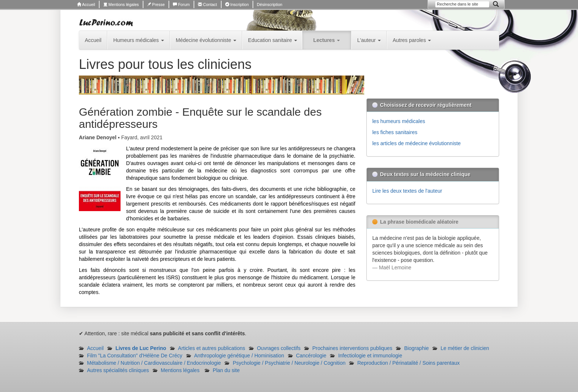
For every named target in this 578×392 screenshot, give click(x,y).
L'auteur (369, 40)
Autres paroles (412, 40)
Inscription (237, 4)
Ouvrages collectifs (279, 348)
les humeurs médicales (399, 121)
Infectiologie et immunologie (370, 356)
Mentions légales (121, 4)
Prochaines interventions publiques (352, 348)
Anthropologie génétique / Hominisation (239, 356)
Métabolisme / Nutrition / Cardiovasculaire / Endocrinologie (154, 363)
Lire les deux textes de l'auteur (407, 191)
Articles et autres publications (212, 348)
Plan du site (226, 370)
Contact (208, 4)
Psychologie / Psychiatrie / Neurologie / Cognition (289, 363)
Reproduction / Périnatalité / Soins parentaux (408, 363)
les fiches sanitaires (395, 132)
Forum (181, 4)
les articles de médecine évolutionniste (417, 143)
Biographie (416, 348)
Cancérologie (311, 356)
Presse (156, 4)
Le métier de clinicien (465, 348)
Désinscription (270, 4)
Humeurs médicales (139, 40)
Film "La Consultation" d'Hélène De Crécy (135, 356)
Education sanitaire (273, 40)
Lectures (327, 40)
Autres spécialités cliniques (118, 370)
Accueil (86, 4)
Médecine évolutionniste (206, 40)
